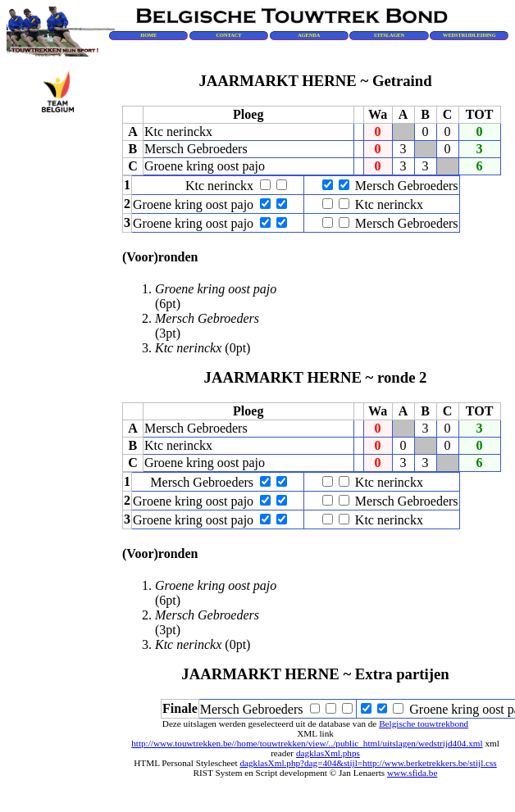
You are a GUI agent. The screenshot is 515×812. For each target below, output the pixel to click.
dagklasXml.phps (328, 753)
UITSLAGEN (389, 35)
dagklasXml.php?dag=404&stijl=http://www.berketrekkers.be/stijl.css (368, 763)
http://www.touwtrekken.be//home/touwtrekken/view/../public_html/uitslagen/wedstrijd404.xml (307, 743)
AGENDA (309, 35)
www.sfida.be (412, 773)
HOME (148, 35)
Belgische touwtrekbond (424, 724)
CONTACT (229, 35)
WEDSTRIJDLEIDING (469, 35)
